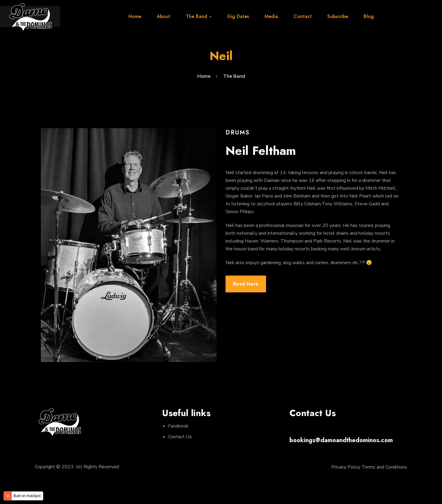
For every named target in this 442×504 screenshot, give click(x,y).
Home (135, 16)
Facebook (178, 426)
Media (271, 16)
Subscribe (338, 16)
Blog (369, 16)
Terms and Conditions (384, 467)
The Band (197, 16)
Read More (246, 284)
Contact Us (180, 437)
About (163, 16)
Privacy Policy (346, 467)
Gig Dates (238, 16)
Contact (303, 16)
